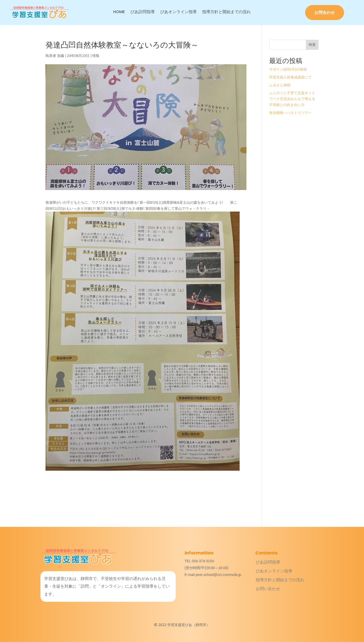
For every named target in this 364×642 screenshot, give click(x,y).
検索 (312, 45)
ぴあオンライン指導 (178, 12)
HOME (119, 12)
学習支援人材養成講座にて (290, 77)
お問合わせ (325, 13)
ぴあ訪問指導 (143, 12)
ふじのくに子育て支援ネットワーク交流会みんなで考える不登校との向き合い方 (292, 99)
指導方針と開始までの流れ (226, 12)
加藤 (61, 56)
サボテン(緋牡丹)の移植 (288, 69)
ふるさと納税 (280, 85)
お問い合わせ (268, 589)
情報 (96, 56)
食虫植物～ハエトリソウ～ (290, 113)
